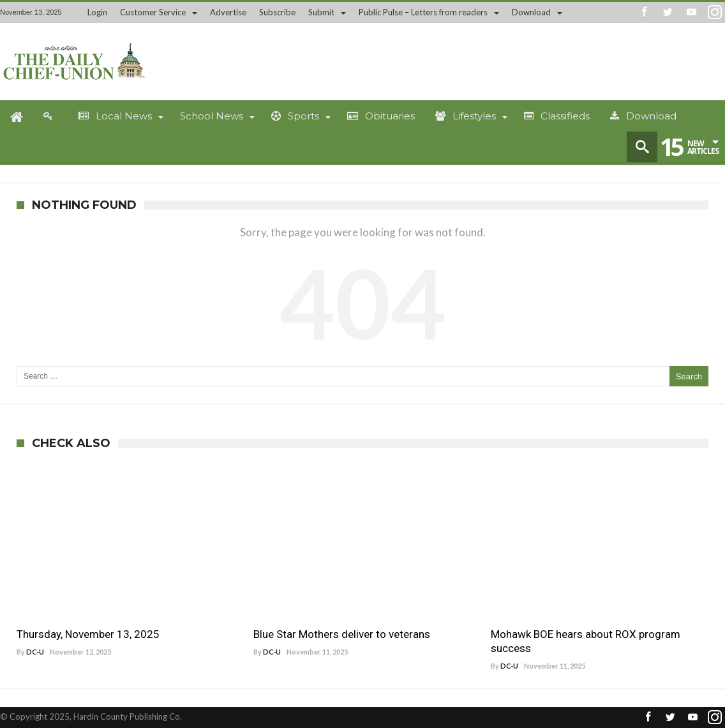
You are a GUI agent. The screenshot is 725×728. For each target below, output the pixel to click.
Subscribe (277, 12)
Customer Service (153, 12)
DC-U (35, 652)
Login (97, 12)
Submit (321, 12)
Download (531, 12)
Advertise (228, 12)
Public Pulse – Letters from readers (423, 12)
